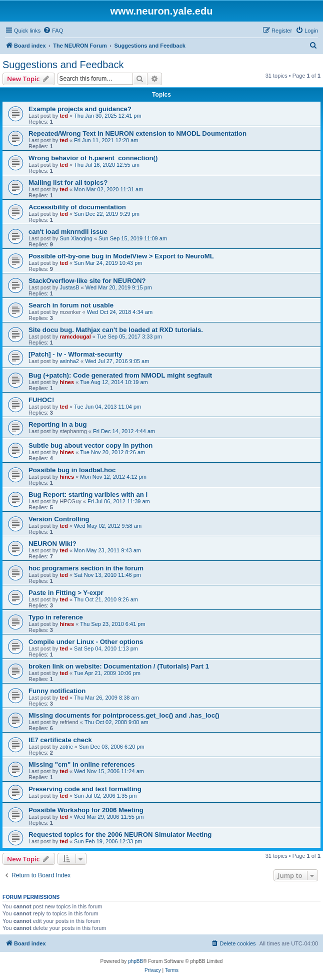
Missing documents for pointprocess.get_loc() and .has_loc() (124, 715)
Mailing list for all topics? (68, 183)
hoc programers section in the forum (86, 568)
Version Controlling (59, 519)
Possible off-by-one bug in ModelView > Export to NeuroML (121, 256)
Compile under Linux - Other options (86, 642)
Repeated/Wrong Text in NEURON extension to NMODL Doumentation (137, 133)
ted (64, 116)
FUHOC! (41, 400)
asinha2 (69, 361)
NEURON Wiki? (52, 544)
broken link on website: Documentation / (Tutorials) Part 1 (119, 666)
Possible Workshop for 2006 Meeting (86, 810)
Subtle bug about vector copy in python (90, 445)
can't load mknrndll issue (68, 232)
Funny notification (57, 691)
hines (67, 382)
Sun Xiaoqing (76, 238)
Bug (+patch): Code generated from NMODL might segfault (120, 375)
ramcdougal (75, 337)
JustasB (69, 287)
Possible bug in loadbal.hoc (72, 470)
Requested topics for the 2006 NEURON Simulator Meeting (120, 835)
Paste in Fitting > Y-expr (66, 593)
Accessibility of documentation (77, 207)
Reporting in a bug (57, 424)
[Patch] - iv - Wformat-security (75, 354)
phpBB (135, 961)
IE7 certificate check (60, 740)
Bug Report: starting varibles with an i (88, 495)
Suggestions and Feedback (63, 65)
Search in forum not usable (71, 305)
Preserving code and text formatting (85, 789)
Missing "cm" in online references (82, 764)
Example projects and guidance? (80, 109)
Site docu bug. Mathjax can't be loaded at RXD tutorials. (116, 330)
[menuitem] (53, 31)
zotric (66, 747)
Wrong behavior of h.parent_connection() (93, 158)
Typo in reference (56, 617)
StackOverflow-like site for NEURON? (87, 281)
